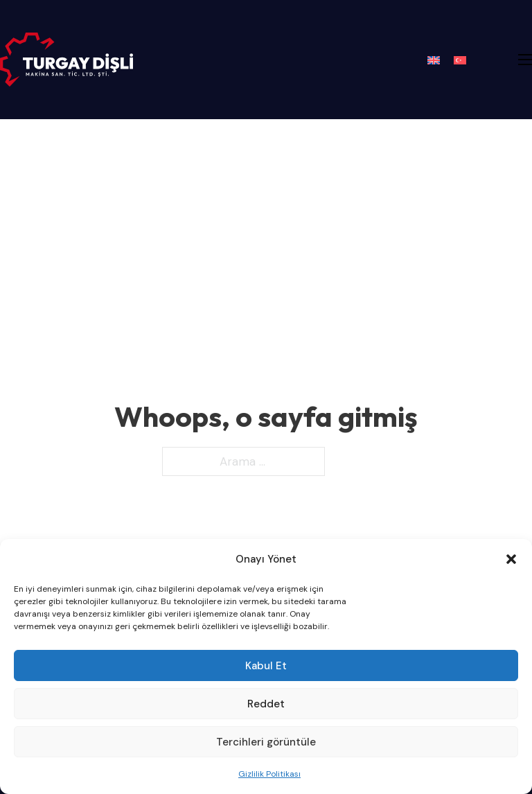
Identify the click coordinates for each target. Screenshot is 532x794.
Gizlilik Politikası (269, 774)
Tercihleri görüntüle (266, 742)
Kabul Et (266, 666)
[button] (511, 559)
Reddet (266, 704)
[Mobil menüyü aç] (525, 60)
